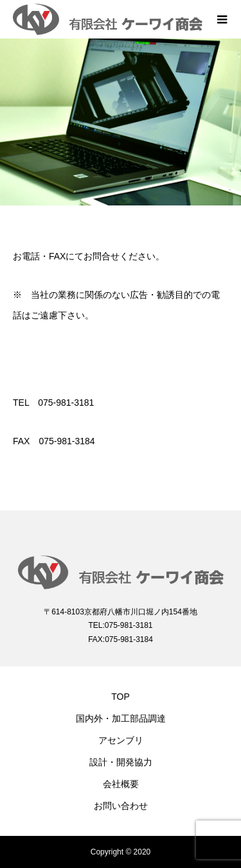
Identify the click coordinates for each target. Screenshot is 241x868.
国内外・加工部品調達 (121, 718)
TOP (121, 697)
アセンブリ (121, 740)
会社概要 (121, 784)
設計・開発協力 (121, 762)
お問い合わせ (121, 806)
